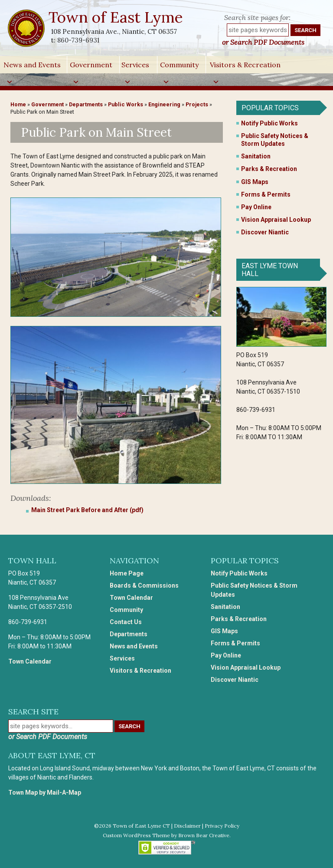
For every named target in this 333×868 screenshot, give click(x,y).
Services (135, 67)
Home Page (127, 573)
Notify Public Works (269, 123)
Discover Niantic (265, 232)
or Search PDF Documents (263, 42)
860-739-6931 (78, 40)
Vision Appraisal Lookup (276, 220)
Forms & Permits (266, 194)
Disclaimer (187, 826)
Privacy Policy (222, 826)
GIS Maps (255, 182)
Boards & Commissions (144, 585)
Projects (197, 104)
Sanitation (256, 156)
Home (18, 104)
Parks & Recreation (269, 169)
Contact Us (126, 622)
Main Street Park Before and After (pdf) (87, 510)
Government (91, 67)
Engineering (164, 104)
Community (179, 67)
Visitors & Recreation (245, 67)
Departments (86, 104)
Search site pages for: (257, 17)
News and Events (32, 67)
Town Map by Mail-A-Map (45, 792)
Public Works (126, 104)
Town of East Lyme (116, 17)
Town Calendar (30, 661)
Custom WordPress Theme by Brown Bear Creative (166, 835)
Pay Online (256, 207)
